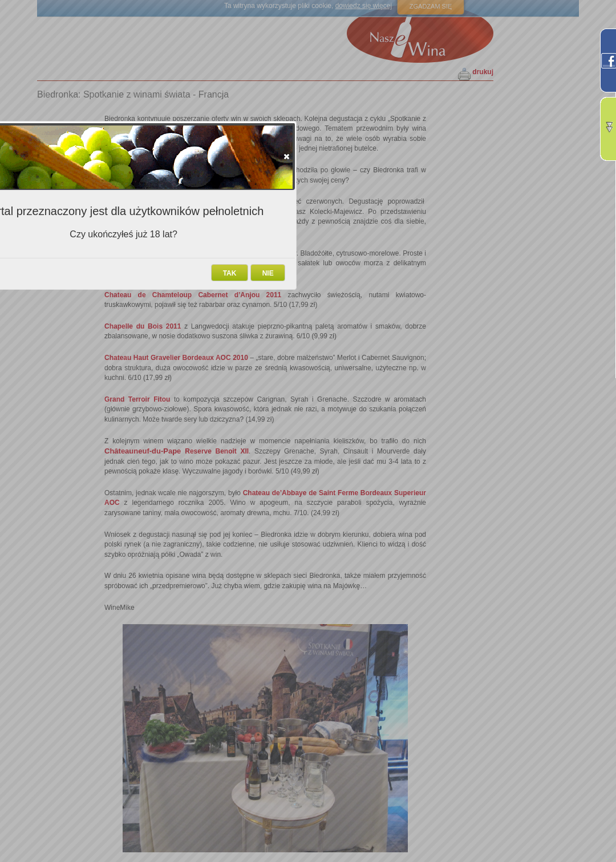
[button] (287, 156)
